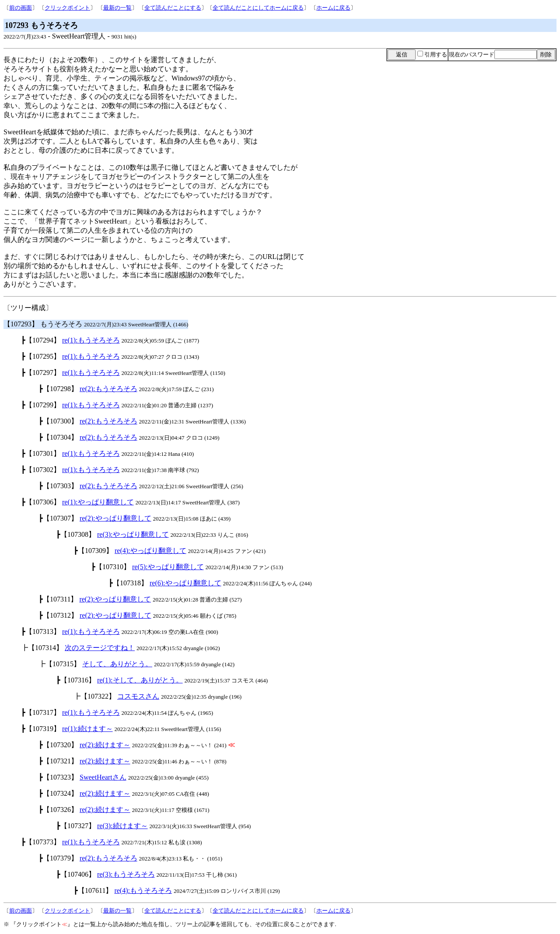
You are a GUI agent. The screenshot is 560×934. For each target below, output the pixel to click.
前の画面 (21, 8)
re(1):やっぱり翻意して (98, 502)
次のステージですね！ (100, 648)
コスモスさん (138, 696)
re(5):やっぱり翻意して (168, 567)
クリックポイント (67, 8)
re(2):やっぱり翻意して (115, 518)
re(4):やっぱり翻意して (150, 551)
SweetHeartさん (103, 777)
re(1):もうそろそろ (91, 340)
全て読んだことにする (173, 8)
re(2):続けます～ (105, 745)
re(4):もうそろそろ (143, 890)
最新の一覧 (117, 8)
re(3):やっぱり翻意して (133, 534)
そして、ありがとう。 (117, 664)
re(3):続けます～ (122, 826)
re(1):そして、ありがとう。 (140, 680)
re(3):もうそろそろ (126, 874)
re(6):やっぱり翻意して (185, 583)
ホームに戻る (333, 8)
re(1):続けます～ (87, 729)
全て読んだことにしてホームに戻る (258, 8)
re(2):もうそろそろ (108, 389)
